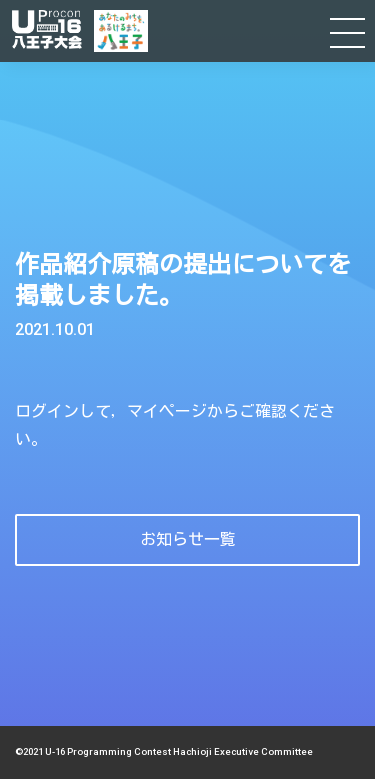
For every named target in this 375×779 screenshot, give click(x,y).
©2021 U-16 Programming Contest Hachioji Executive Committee (164, 751)
